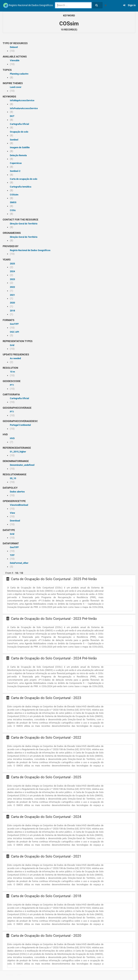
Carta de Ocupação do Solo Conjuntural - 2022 (44, 737)
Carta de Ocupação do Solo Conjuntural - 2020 (44, 936)
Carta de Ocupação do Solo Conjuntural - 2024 (44, 817)
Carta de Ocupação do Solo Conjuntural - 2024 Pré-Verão (52, 658)
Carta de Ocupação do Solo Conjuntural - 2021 (44, 856)
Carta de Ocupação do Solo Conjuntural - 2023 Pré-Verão (52, 619)
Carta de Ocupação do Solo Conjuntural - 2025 (44, 777)
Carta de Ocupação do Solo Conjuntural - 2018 (44, 896)
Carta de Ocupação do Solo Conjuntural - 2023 (44, 698)
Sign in (129, 5)
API (19, 975)
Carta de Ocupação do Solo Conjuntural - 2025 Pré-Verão (52, 579)
